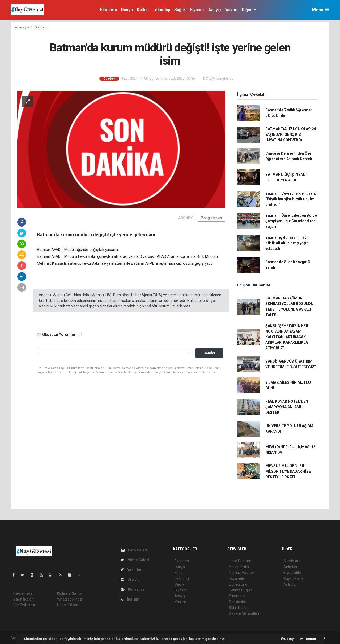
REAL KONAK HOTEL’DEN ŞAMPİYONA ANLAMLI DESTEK (287, 407)
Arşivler (131, 580)
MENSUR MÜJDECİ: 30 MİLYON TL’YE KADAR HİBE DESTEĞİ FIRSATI (288, 471)
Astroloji (290, 584)
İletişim (130, 599)
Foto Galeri (134, 550)
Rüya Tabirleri (294, 578)
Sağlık (180, 10)
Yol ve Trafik (239, 567)
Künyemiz (133, 589)
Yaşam (231, 10)
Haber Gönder (68, 605)
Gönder (209, 353)
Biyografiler (293, 573)
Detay (287, 639)
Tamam (308, 639)
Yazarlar (131, 570)
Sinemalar (237, 596)
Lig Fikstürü (238, 584)
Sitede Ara (292, 561)
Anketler (290, 567)
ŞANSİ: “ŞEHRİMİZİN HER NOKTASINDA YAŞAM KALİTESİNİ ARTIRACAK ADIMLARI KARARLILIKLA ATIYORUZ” (287, 337)
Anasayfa (22, 27)
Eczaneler (237, 578)
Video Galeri (135, 560)
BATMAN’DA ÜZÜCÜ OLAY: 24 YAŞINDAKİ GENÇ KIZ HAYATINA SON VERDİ (291, 134)
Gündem (41, 27)
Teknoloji (161, 10)
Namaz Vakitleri (242, 573)
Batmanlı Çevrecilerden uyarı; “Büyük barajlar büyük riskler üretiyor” (291, 199)
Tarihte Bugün (241, 590)
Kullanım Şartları (70, 593)
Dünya (127, 10)
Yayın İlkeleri (23, 599)
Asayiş (214, 10)
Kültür (143, 10)
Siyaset (197, 10)
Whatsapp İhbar (70, 599)
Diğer (247, 10)
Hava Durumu (240, 561)
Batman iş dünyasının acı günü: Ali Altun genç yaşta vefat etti (287, 243)
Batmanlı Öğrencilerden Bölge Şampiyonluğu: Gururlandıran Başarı (291, 221)
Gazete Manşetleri (244, 613)
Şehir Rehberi (240, 608)
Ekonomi (108, 10)
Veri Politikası (24, 605)
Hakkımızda (23, 593)
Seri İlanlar (238, 602)
